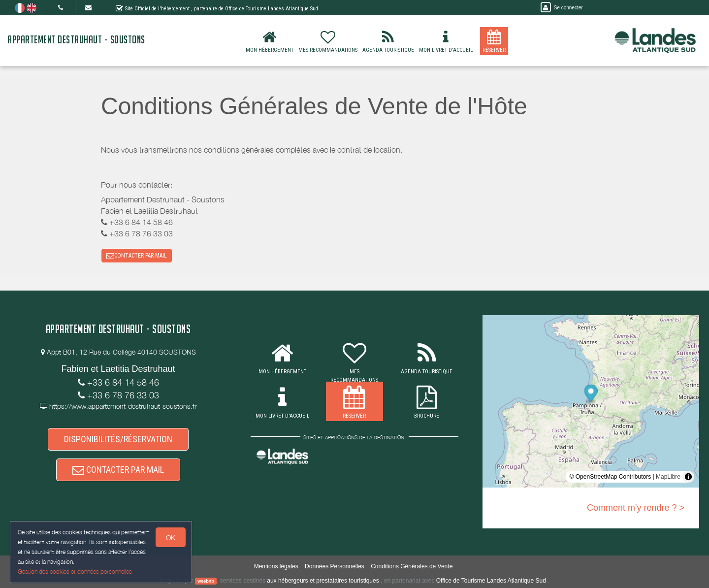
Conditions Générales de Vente (412, 566)
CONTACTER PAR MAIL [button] (137, 256)
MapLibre (668, 477)
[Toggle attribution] (688, 477)
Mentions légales (276, 566)
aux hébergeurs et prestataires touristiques (323, 581)
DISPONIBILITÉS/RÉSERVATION (118, 439)
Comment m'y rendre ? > (636, 508)
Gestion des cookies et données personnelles (75, 572)
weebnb (206, 581)
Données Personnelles (335, 566)
